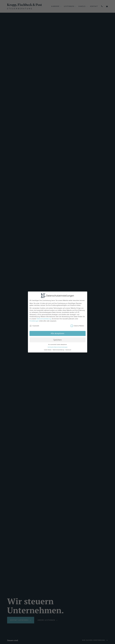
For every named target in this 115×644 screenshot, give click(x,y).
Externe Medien (76, 326)
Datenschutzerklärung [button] (57, 350)
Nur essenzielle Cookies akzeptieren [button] (57, 344)
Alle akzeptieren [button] (57, 333)
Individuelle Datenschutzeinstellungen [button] (56, 347)
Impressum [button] (67, 350)
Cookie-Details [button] (47, 350)
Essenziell (33, 326)
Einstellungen (33, 321)
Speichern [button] (57, 340)
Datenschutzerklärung (43, 319)
